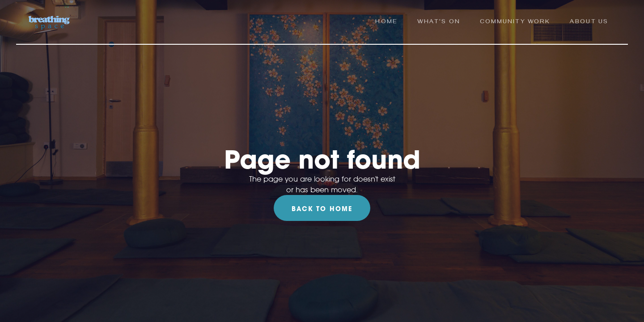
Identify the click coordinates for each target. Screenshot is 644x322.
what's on (439, 23)
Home (386, 23)
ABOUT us (589, 23)
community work (515, 23)
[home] (49, 23)
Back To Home (322, 209)
